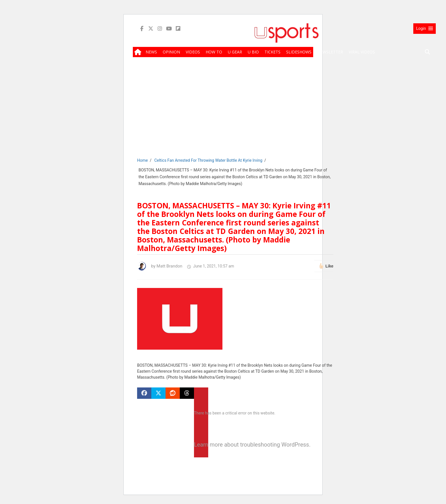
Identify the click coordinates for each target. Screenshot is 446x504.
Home (143, 160)
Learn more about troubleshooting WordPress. (201, 445)
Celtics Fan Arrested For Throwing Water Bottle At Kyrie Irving (208, 160)
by (160, 266)
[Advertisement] (286, 111)
